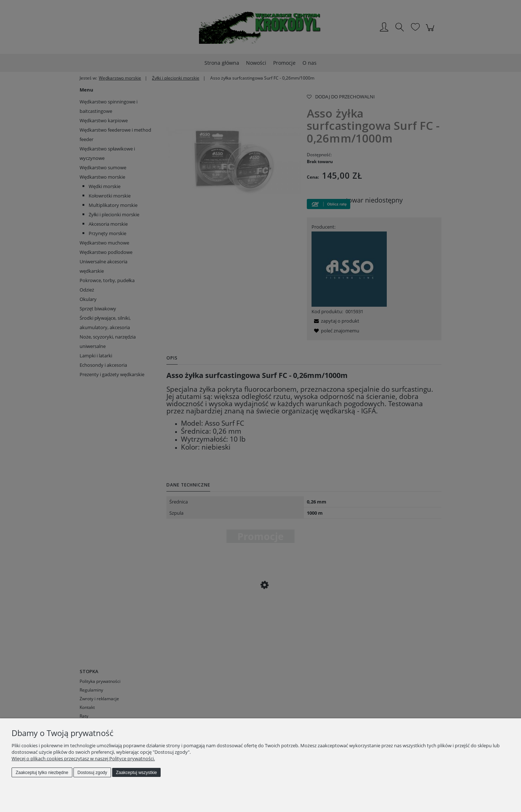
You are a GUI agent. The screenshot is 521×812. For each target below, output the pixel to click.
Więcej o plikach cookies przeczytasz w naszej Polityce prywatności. (83, 758)
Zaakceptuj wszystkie (136, 773)
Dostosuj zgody (92, 773)
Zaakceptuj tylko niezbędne (42, 773)
